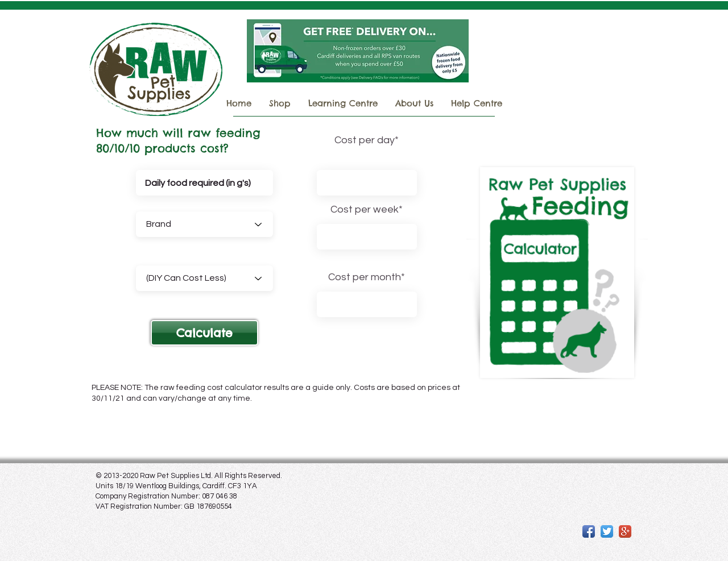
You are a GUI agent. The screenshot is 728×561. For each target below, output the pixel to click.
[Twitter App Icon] (607, 531)
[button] (204, 333)
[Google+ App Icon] (625, 531)
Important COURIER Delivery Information (568, 75)
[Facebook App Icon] (589, 531)
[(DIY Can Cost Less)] (204, 278)
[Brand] (204, 224)
